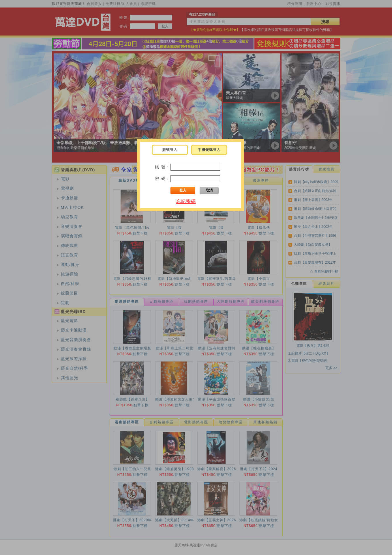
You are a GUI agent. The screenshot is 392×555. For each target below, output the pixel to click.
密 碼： (163, 178)
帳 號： (163, 167)
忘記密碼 (186, 201)
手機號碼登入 (209, 150)
